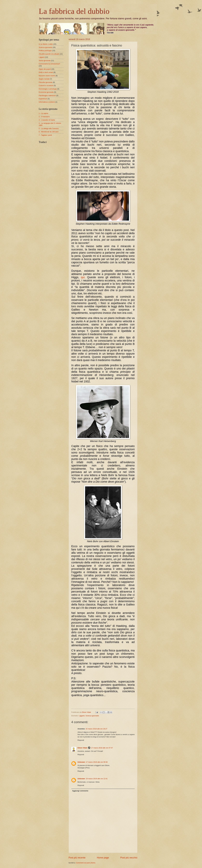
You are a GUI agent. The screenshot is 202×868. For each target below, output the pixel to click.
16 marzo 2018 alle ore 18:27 (96, 729)
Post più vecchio (129, 858)
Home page (103, 858)
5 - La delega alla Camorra (49, 128)
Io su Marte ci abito (46, 44)
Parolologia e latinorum (47, 95)
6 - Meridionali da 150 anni (49, 132)
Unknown (81, 762)
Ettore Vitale (82, 748)
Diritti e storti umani (46, 72)
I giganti (82, 716)
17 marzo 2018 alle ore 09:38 (97, 762)
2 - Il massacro (44, 117)
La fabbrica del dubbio (74, 11)
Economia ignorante (46, 92)
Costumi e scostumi (46, 86)
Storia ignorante (45, 61)
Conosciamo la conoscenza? (49, 64)
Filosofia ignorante (46, 82)
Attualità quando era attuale (49, 54)
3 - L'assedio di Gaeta (47, 120)
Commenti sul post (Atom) (86, 863)
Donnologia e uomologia (48, 89)
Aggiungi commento (80, 791)
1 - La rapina (43, 113)
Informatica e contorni (47, 102)
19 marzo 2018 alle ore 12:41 (97, 779)
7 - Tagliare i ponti (45, 135)
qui (83, 277)
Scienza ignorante (92, 716)
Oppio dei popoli (45, 69)
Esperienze (43, 99)
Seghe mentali (44, 79)
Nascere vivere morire (47, 76)
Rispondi (81, 740)
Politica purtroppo (45, 51)
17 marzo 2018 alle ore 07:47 (102, 748)
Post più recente (77, 858)
